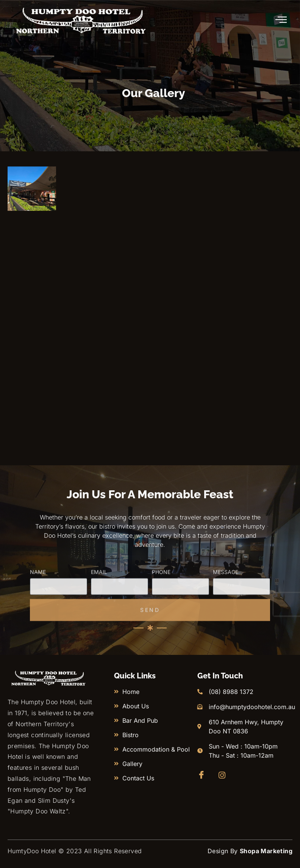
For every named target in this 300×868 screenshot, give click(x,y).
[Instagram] (224, 775)
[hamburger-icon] (282, 20)
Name (38, 598)
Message (226, 598)
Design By (250, 851)
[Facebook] (203, 775)
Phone (161, 598)
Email (99, 598)
